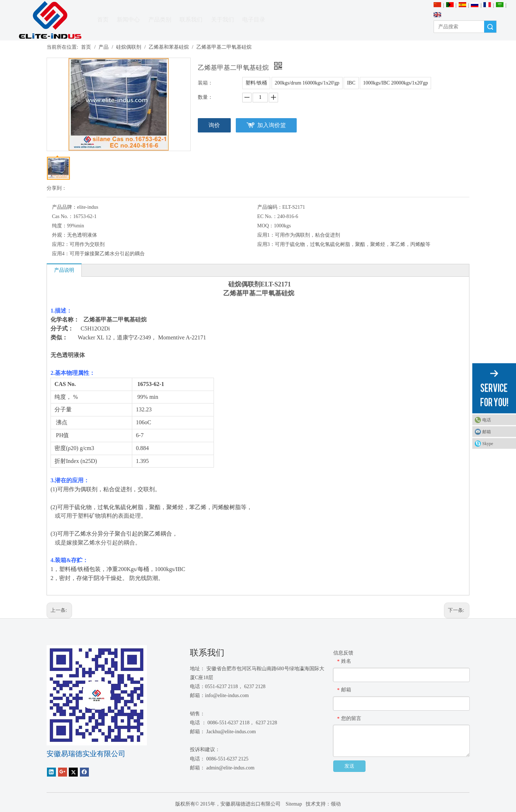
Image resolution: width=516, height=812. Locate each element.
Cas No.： (63, 216)
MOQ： (266, 226)
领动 (336, 804)
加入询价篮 (272, 125)
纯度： (59, 226)
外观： (59, 235)
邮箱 (487, 432)
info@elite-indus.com (227, 695)
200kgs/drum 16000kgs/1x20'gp (307, 83)
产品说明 (64, 270)
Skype (488, 444)
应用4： (61, 254)
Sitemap (293, 804)
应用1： (266, 235)
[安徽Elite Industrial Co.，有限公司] (50, 20)
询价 (214, 125)
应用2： (61, 244)
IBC (351, 83)
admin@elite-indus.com (231, 768)
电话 (487, 420)
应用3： (266, 244)
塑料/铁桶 (256, 83)
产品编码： (270, 207)
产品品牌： (64, 207)
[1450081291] (97, 695)
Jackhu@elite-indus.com (231, 732)
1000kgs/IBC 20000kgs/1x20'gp (395, 83)
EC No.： (267, 216)
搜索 (490, 27)
